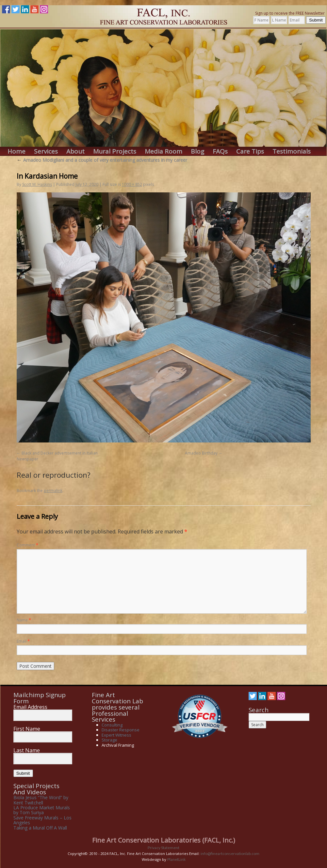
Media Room (163, 151)
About (75, 151)
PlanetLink (176, 859)
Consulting (112, 725)
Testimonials (292, 151)
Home (16, 151)
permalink (53, 491)
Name (24, 620)
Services (46, 151)
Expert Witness (116, 735)
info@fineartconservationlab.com (230, 853)
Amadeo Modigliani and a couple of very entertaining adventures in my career (102, 160)
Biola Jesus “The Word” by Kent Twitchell (41, 800)
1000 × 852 (132, 184)
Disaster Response (121, 730)
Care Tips (250, 151)
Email (23, 641)
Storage (109, 740)
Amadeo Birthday (201, 453)
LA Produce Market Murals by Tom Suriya (42, 810)
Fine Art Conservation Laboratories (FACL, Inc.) (164, 840)
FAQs (220, 151)
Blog (197, 151)
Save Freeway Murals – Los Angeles (42, 820)
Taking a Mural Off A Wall (40, 828)
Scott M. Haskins (37, 184)
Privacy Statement (163, 848)
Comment (27, 545)
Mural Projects (115, 151)
